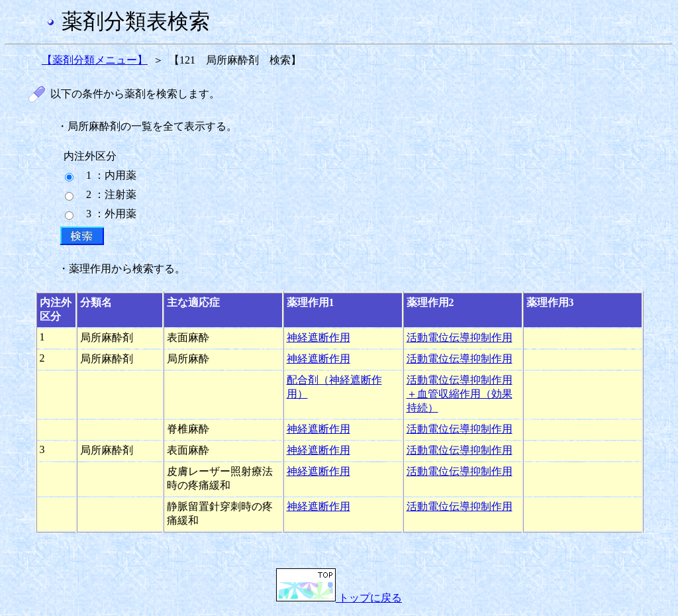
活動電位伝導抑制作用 (460, 337)
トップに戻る (339, 598)
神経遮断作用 (318, 337)
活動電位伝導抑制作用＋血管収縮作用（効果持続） (460, 394)
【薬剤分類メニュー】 (95, 60)
